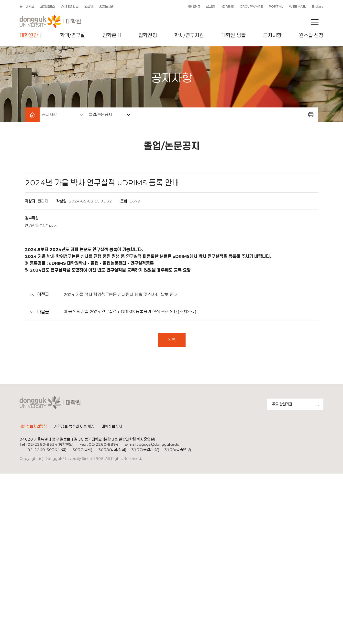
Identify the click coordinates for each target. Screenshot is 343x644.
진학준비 (112, 35)
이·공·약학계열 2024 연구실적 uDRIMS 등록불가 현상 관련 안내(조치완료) (124, 312)
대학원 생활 (233, 35)
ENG (196, 6)
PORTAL (276, 6)
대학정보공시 (112, 427)
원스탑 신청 (311, 35)
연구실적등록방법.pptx (41, 225)
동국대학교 (27, 6)
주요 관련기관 (298, 405)
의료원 (89, 6)
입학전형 (148, 35)
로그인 (210, 6)
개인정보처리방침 (33, 427)
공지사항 (272, 35)
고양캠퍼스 (47, 6)
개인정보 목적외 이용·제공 (74, 427)
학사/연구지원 (189, 35)
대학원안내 (31, 35)
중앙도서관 (106, 6)
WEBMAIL (297, 6)
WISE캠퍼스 (70, 6)
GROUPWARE (251, 6)
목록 (172, 340)
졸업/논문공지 (100, 115)
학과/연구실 (73, 35)
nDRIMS (227, 6)
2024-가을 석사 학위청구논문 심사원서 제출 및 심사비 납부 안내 (115, 295)
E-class (318, 6)
